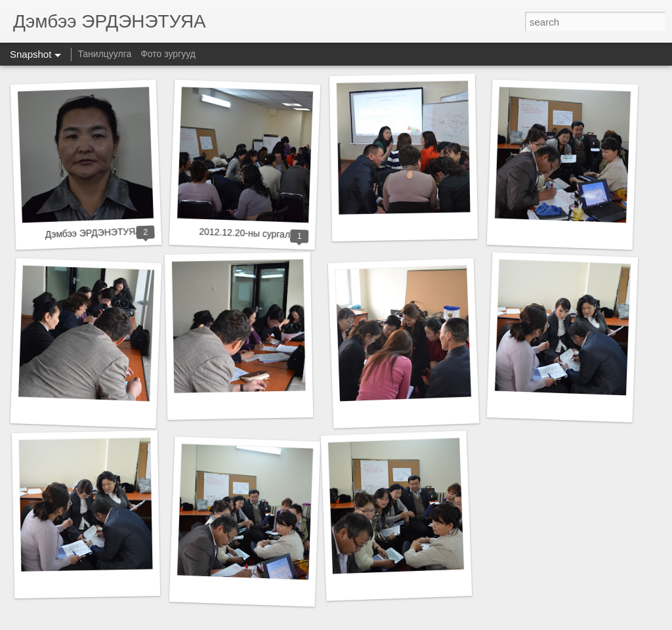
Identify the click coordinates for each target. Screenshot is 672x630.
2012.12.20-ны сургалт (247, 233)
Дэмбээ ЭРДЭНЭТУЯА (93, 233)
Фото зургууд (168, 54)
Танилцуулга (104, 54)
